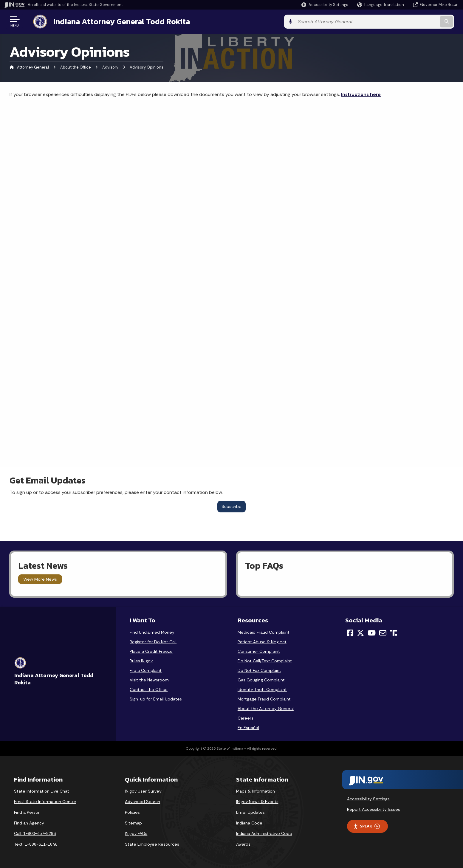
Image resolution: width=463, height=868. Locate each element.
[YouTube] (372, 632)
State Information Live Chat (42, 790)
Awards (243, 844)
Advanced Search (143, 801)
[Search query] (406, 21)
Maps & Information (255, 790)
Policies (132, 812)
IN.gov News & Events (257, 801)
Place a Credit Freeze (151, 651)
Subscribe (231, 506)
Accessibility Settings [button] (368, 798)
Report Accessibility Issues (374, 809)
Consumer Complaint (259, 651)
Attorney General (33, 67)
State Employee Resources (152, 844)
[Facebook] (350, 632)
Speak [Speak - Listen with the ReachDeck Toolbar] (366, 826)
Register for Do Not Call (153, 641)
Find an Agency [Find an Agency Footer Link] (29, 822)
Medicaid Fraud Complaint (264, 632)
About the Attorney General (266, 708)
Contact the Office (149, 689)
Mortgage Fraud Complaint (264, 698)
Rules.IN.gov (141, 660)
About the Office (76, 67)
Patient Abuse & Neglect (262, 641)
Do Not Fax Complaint (259, 670)
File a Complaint (146, 670)
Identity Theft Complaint (262, 689)
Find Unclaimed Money (152, 632)
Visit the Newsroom (149, 679)
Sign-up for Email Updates (156, 698)
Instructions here (361, 94)
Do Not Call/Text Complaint (265, 660)
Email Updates (250, 812)
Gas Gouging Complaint (261, 679)
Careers (246, 717)
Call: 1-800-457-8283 (35, 833)
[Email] (383, 632)
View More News (40, 579)
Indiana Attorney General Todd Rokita (117, 21)
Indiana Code (249, 822)
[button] (325, 5)
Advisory (110, 67)
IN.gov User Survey (143, 790)
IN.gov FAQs (136, 833)
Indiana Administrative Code (264, 833)
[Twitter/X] (360, 632)
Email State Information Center (45, 801)
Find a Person (27, 812)
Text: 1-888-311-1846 (36, 844)
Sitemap (133, 822)
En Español (248, 727)
